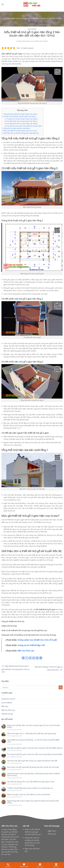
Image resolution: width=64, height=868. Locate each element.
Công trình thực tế (8, 699)
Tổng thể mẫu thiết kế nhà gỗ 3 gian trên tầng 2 (20, 114)
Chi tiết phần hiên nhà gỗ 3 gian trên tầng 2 (21, 123)
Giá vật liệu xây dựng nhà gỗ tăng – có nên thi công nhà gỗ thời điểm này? (33, 741)
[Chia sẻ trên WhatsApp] (23, 658)
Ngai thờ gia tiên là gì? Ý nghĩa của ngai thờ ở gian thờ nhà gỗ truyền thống (33, 802)
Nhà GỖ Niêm (43, 41)
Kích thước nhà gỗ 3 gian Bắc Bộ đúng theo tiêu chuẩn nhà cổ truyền (33, 767)
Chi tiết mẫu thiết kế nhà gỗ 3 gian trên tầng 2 (19, 116)
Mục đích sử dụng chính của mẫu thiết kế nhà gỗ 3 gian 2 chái (31, 782)
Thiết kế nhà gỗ (7, 714)
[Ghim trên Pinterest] (37, 658)
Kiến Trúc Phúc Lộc (26, 651)
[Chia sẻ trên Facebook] (27, 658)
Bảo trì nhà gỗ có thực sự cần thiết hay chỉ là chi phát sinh (29, 794)
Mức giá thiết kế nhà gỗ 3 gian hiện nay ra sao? (20, 131)
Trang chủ (6, 18)
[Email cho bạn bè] (34, 658)
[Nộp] (61, 687)
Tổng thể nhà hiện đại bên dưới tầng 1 (17, 128)
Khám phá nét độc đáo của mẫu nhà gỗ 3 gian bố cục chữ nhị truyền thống (34, 726)
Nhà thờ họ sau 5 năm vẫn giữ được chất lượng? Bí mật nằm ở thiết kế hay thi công (33, 774)
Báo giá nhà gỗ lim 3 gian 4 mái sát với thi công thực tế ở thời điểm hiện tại (35, 748)
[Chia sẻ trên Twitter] (30, 658)
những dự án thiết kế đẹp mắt (31, 645)
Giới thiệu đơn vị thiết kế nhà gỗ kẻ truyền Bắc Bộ (21, 133)
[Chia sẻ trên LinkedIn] (41, 658)
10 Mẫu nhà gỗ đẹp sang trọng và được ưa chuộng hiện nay (30, 788)
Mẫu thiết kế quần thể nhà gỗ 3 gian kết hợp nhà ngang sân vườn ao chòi (15, 669)
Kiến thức (5, 706)
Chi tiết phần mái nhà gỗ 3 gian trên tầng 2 (21, 121)
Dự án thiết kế (32, 29)
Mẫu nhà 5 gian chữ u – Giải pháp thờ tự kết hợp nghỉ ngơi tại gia (32, 733)
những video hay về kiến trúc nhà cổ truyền (37, 640)
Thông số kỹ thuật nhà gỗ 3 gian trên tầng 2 (21, 119)
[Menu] (3, 4)
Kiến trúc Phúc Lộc (8, 710)
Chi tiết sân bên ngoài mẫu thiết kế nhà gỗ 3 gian (24, 126)
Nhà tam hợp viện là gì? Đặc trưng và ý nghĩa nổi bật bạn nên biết (32, 761)
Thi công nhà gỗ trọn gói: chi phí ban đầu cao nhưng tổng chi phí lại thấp (35, 754)
